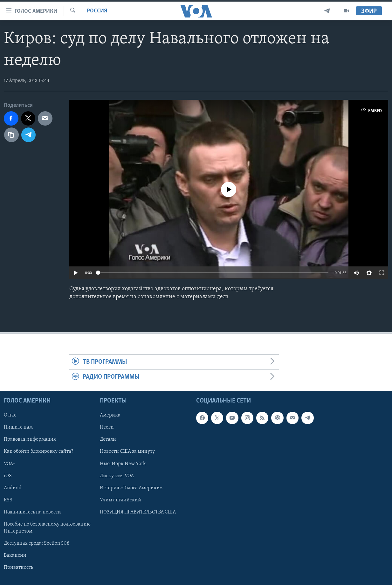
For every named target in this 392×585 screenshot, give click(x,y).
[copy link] (11, 135)
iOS (8, 476)
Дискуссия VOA (117, 476)
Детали (108, 439)
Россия (97, 11)
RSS (8, 500)
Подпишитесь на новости (32, 512)
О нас (10, 415)
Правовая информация (30, 439)
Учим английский (120, 500)
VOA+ (10, 464)
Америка (110, 415)
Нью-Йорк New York (123, 464)
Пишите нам (18, 427)
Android (13, 488)
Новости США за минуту (127, 451)
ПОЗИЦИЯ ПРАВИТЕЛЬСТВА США (138, 512)
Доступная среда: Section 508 (37, 543)
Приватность (18, 568)
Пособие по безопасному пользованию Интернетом (47, 528)
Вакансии (15, 555)
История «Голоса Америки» (131, 488)
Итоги (107, 427)
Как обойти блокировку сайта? (38, 451)
